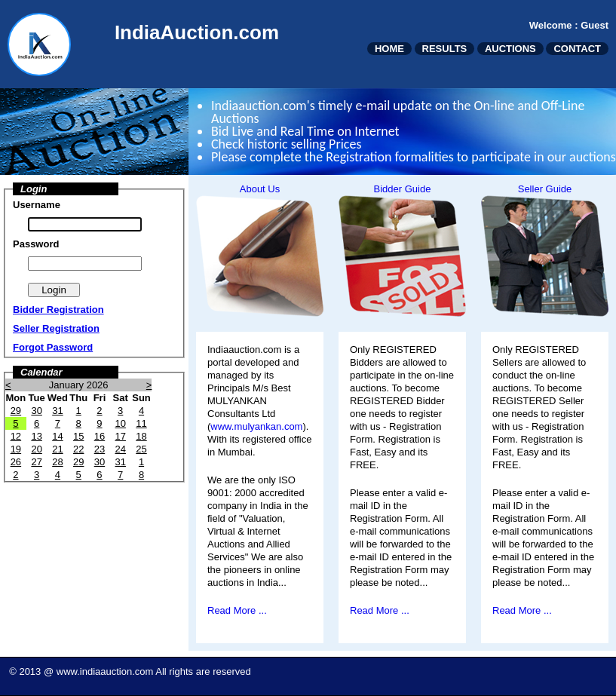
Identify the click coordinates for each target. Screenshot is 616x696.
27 (36, 462)
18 (141, 436)
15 (78, 436)
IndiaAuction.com (197, 32)
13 (36, 436)
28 (57, 462)
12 (16, 436)
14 (57, 436)
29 (16, 411)
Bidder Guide (403, 189)
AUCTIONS (510, 49)
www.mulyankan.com (256, 426)
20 (36, 449)
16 (100, 436)
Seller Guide (545, 189)
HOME (389, 49)
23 (100, 449)
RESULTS (445, 49)
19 (16, 449)
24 (120, 449)
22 (78, 449)
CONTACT (577, 49)
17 (120, 436)
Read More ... (237, 610)
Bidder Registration (58, 310)
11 (141, 423)
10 (120, 423)
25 (141, 449)
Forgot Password (53, 347)
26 (16, 462)
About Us (260, 189)
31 (57, 411)
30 (36, 411)
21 (57, 449)
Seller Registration (56, 328)
